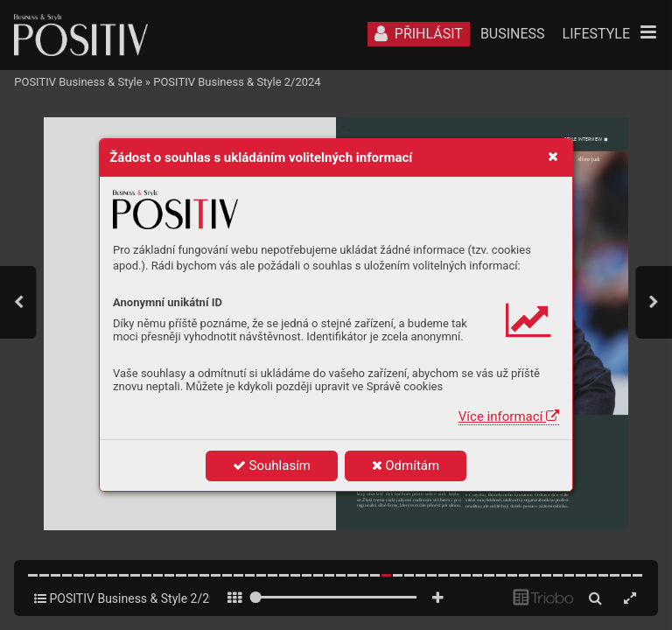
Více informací (509, 416)
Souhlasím (272, 465)
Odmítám (406, 465)
